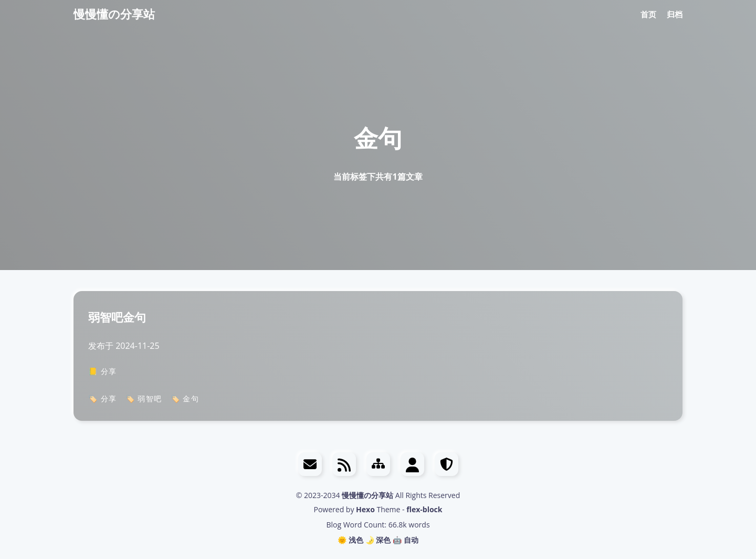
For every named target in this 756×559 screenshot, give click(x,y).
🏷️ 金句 (185, 398)
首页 (648, 14)
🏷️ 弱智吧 (144, 398)
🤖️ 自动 (406, 540)
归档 (675, 14)
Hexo (365, 509)
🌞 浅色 (350, 540)
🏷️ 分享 (103, 398)
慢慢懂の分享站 (114, 14)
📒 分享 (103, 371)
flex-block (424, 509)
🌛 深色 (378, 540)
